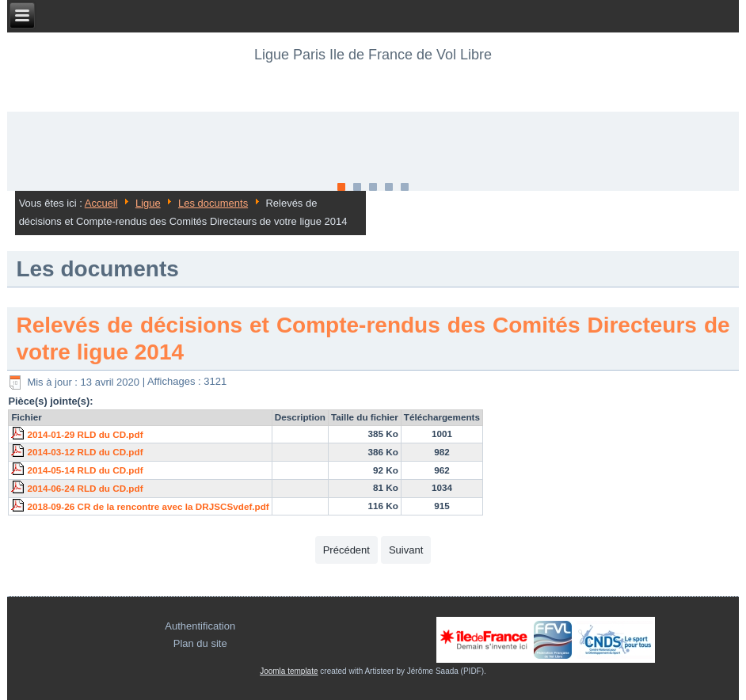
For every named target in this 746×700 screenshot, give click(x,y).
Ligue (148, 203)
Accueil (101, 203)
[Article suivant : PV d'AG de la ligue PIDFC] (406, 550)
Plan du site (200, 643)
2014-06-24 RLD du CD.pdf (85, 488)
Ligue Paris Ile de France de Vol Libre (373, 55)
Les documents (213, 203)
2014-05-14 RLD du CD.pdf (85, 470)
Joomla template (289, 671)
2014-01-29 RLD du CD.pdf (85, 434)
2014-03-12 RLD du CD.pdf (85, 452)
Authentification (200, 626)
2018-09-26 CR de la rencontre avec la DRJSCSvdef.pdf (148, 506)
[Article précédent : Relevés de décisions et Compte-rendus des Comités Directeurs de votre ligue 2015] (346, 550)
